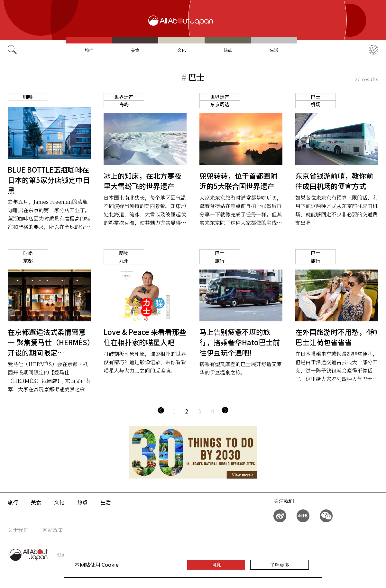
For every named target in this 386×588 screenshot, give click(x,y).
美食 (135, 50)
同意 (216, 565)
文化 (181, 50)
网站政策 (53, 530)
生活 (274, 50)
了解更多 (280, 565)
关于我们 (18, 530)
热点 (228, 50)
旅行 (89, 50)
